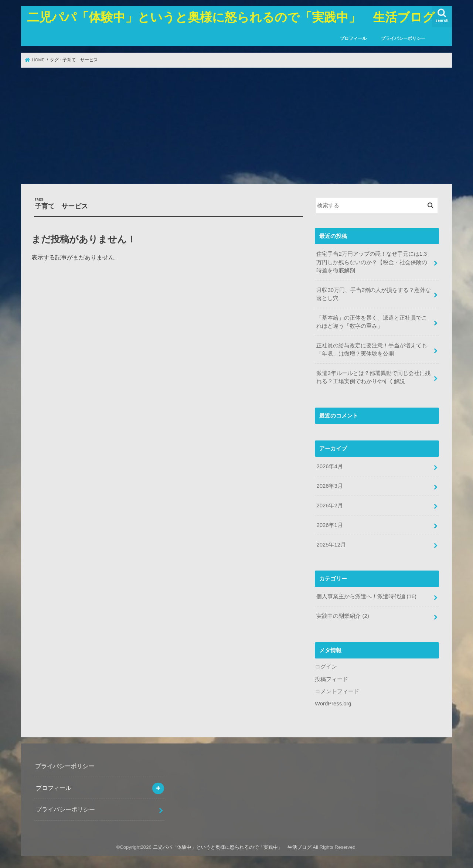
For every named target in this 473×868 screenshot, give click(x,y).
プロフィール (353, 38)
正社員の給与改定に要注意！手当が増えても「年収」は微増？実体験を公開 (372, 350)
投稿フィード (331, 679)
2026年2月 (329, 506)
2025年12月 (331, 545)
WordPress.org (333, 704)
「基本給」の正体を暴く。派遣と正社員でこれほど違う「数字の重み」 (372, 322)
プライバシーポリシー (403, 38)
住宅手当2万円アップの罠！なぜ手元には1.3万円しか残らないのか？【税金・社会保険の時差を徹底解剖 (372, 262)
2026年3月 (329, 486)
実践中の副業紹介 (343, 616)
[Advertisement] (236, 126)
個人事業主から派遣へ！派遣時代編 (366, 596)
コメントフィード (337, 691)
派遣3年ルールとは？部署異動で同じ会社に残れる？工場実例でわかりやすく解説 (373, 377)
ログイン (326, 667)
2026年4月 (329, 466)
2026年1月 (329, 525)
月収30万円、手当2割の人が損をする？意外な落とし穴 (374, 294)
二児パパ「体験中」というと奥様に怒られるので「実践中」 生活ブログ (231, 17)
